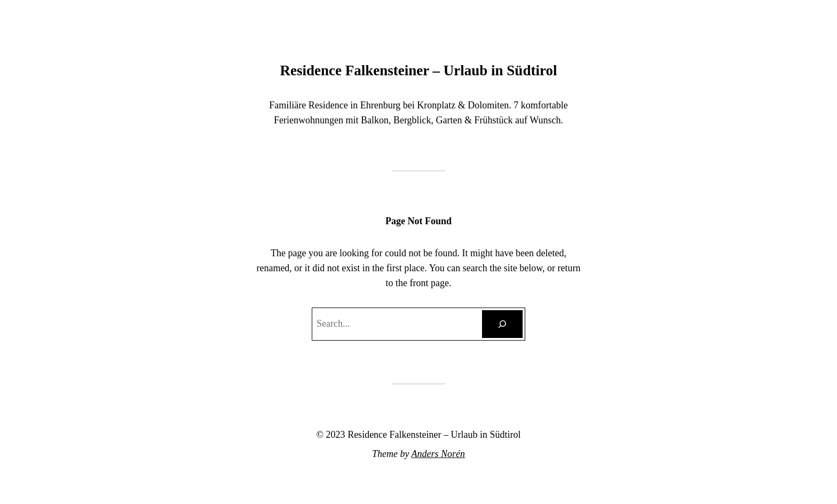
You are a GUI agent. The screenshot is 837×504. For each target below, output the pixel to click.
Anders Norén (439, 454)
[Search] (502, 324)
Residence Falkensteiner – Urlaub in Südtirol (419, 70)
